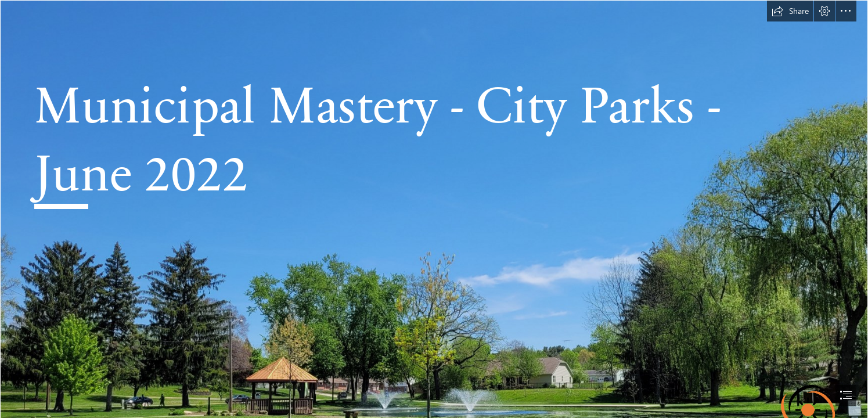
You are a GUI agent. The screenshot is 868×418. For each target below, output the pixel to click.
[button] (790, 11)
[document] (434, 209)
